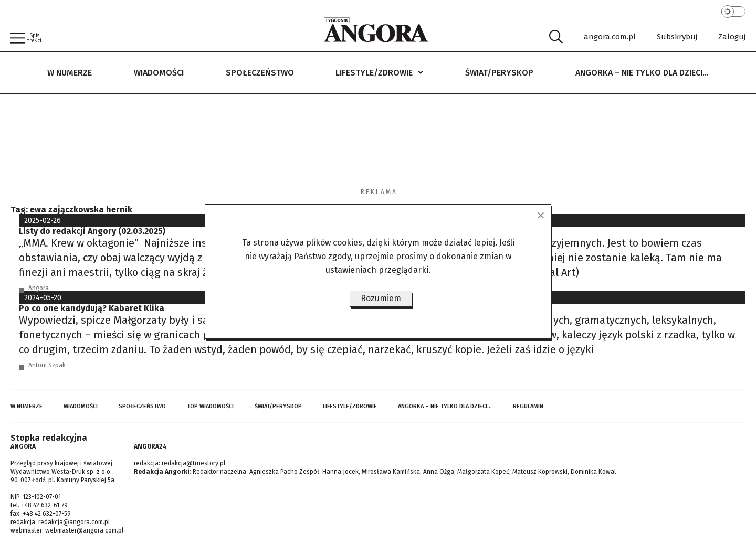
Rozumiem (381, 298)
